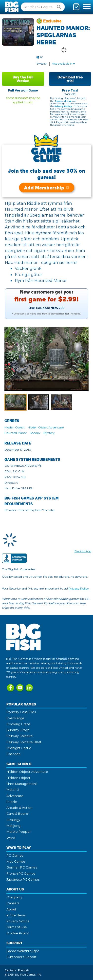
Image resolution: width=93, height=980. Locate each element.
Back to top (83, 551)
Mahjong (13, 826)
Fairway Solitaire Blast (24, 742)
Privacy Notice (18, 921)
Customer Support (21, 957)
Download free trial (70, 79)
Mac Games (16, 861)
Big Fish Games (12, 7)
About (11, 909)
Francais (24, 970)
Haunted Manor (16, 433)
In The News (16, 915)
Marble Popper (19, 832)
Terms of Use (63, 101)
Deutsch (10, 970)
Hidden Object (15, 427)
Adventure (15, 796)
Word (11, 838)
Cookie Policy (18, 933)
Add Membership (47, 188)
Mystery (49, 433)
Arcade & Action (19, 808)
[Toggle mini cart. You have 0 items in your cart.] (76, 7)
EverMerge (15, 718)
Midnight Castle (19, 748)
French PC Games (21, 873)
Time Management (22, 784)
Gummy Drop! (18, 730)
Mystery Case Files (21, 712)
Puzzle (12, 802)
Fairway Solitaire (20, 736)
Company (14, 897)
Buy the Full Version (23, 79)
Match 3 (13, 790)
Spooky (35, 433)
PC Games (15, 855)
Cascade (14, 754)
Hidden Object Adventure (46, 427)
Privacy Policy (63, 106)
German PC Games (22, 867)
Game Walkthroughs (23, 951)
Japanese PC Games (23, 879)
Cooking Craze (18, 724)
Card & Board (17, 814)
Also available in (63, 64)
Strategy (13, 820)
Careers (13, 903)
